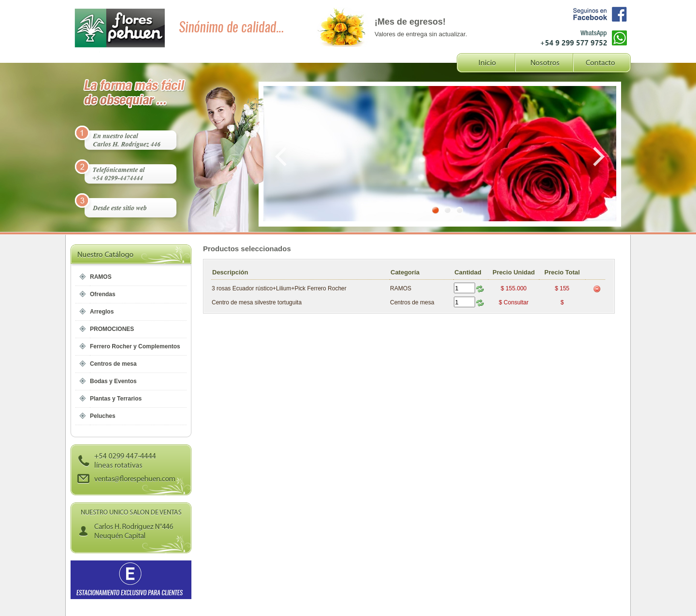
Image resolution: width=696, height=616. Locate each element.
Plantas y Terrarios (116, 399)
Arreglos (102, 312)
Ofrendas (103, 294)
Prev (283, 157)
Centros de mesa (113, 364)
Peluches (103, 416)
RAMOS (101, 277)
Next (597, 157)
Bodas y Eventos (113, 381)
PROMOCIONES (112, 329)
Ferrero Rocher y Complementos (135, 346)
